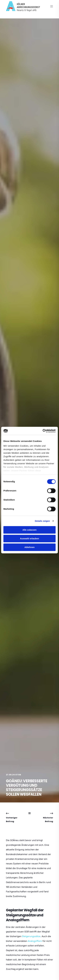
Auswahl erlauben (29, 538)
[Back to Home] (23, 10)
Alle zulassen (29, 530)
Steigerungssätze (31, 936)
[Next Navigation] (45, 817)
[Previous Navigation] (14, 817)
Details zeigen (42, 521)
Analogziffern (35, 941)
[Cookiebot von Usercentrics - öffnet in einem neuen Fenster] (43, 431)
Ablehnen (29, 547)
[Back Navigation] (29, 813)
